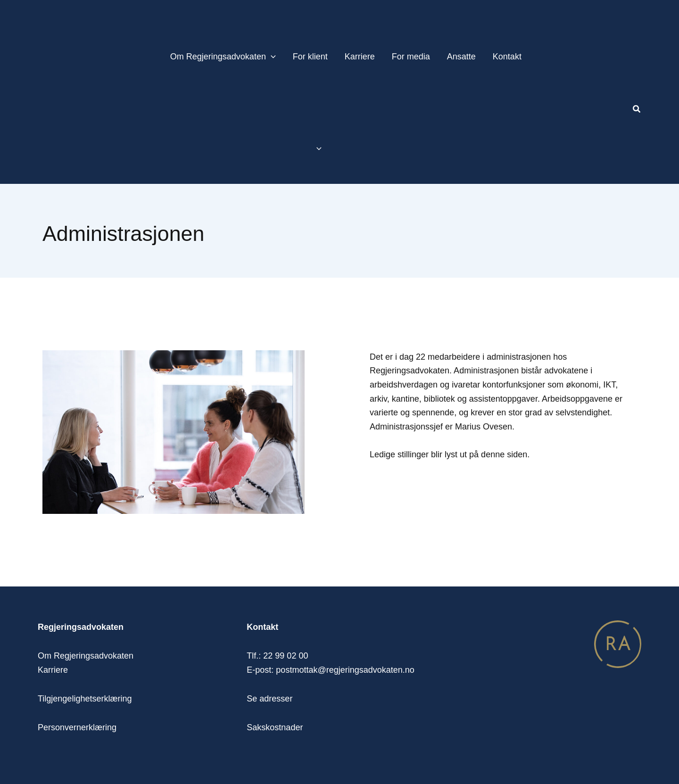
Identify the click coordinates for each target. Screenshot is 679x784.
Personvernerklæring (77, 727)
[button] (637, 110)
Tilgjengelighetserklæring (85, 699)
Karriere (360, 57)
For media (411, 57)
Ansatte (461, 57)
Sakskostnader (275, 727)
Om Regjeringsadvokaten (223, 57)
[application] (271, 57)
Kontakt (507, 57)
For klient (310, 57)
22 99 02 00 (286, 656)
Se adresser (269, 699)
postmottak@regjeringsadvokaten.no (345, 670)
